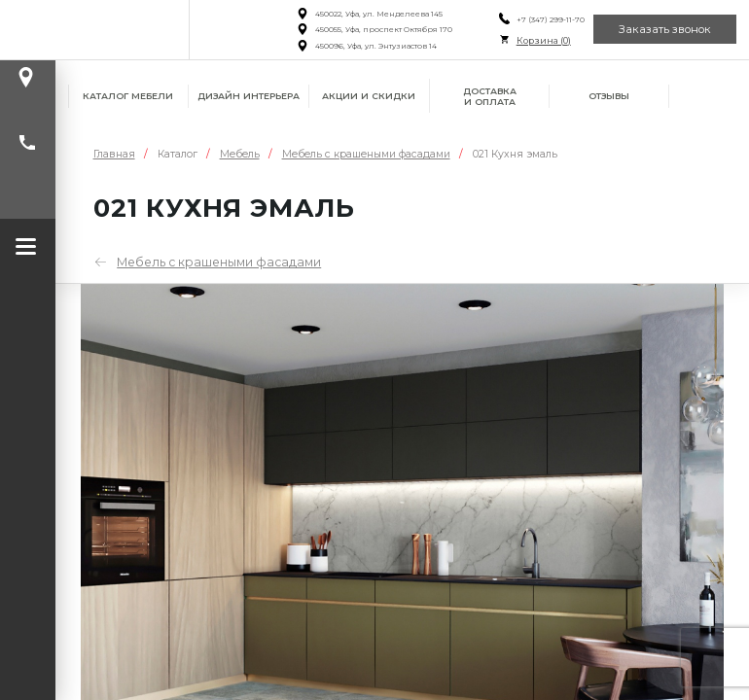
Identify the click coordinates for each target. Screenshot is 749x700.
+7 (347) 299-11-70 (550, 19)
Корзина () (543, 40)
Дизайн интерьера (249, 96)
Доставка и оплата (490, 96)
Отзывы (609, 96)
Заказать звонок (665, 29)
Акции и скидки (369, 96)
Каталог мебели (128, 96)
